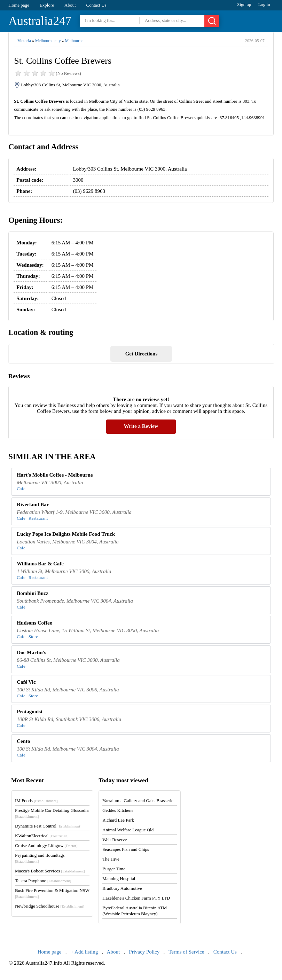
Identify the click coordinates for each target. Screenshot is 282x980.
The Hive (111, 859)
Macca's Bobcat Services (50, 871)
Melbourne (74, 41)
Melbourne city (48, 41)
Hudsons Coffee (34, 623)
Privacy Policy (144, 952)
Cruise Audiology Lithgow (46, 845)
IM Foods (36, 801)
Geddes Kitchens (118, 810)
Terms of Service (186, 952)
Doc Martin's (32, 652)
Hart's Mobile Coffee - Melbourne (55, 475)
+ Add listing (84, 952)
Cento (23, 741)
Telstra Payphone (43, 881)
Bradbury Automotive (122, 888)
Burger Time (114, 869)
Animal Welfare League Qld (128, 830)
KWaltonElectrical (42, 836)
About (70, 5)
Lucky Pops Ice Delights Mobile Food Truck (66, 534)
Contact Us (96, 5)
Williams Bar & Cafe (40, 564)
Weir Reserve (115, 840)
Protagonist (30, 712)
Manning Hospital (119, 879)
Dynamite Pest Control (48, 826)
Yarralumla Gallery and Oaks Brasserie (138, 801)
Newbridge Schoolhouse (50, 906)
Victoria (24, 41)
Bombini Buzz (32, 593)
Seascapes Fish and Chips (126, 849)
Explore (47, 5)
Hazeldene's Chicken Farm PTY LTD (136, 898)
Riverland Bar (33, 504)
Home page (19, 5)
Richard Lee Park (118, 820)
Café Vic (26, 682)
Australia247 (40, 21)
